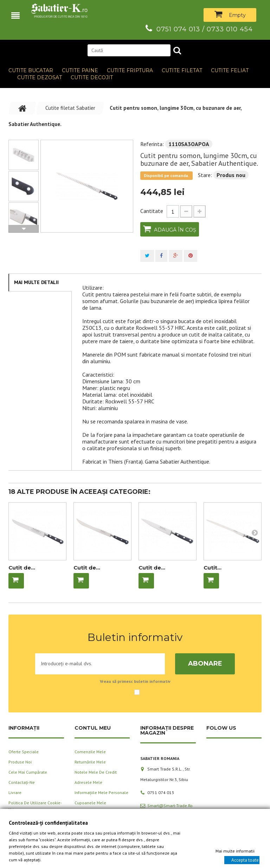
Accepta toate (245, 860)
